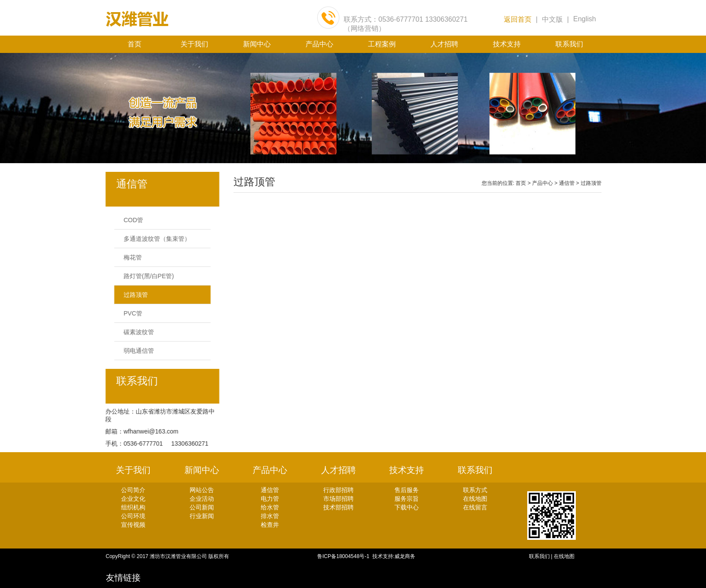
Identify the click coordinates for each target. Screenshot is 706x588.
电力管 (270, 499)
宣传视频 (133, 525)
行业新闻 (202, 516)
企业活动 (202, 499)
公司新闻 (202, 507)
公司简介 (133, 490)
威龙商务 (405, 556)
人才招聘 (444, 44)
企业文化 (133, 499)
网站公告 (202, 490)
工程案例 (382, 44)
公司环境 (133, 516)
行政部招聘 (338, 490)
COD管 (130, 220)
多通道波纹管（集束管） (153, 239)
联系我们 (569, 44)
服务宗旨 (407, 499)
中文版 (552, 19)
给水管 (270, 507)
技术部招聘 (338, 507)
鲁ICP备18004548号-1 (345, 556)
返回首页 (518, 19)
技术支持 (507, 44)
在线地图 (475, 499)
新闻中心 (257, 44)
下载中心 (407, 507)
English (585, 19)
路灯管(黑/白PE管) (145, 276)
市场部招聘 (338, 499)
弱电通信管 (135, 351)
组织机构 (133, 507)
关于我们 (194, 44)
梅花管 (129, 257)
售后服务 (407, 490)
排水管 (270, 516)
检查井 (270, 525)
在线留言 (475, 507)
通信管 (579, 183)
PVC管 (129, 313)
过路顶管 (132, 295)
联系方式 (475, 490)
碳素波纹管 (135, 332)
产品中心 (319, 44)
